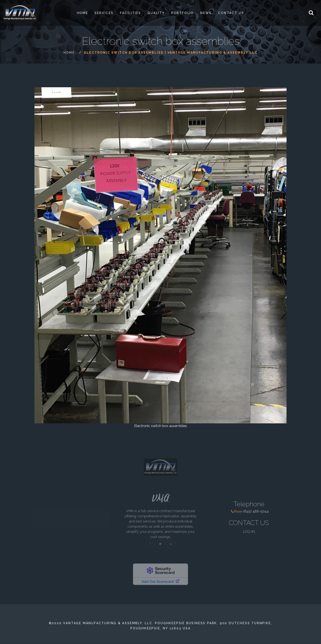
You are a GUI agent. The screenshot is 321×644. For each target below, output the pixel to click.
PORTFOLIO (183, 13)
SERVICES (104, 13)
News (206, 13)
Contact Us (231, 13)
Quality (156, 13)
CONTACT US (249, 526)
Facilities (131, 13)
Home (83, 13)
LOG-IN (249, 534)
